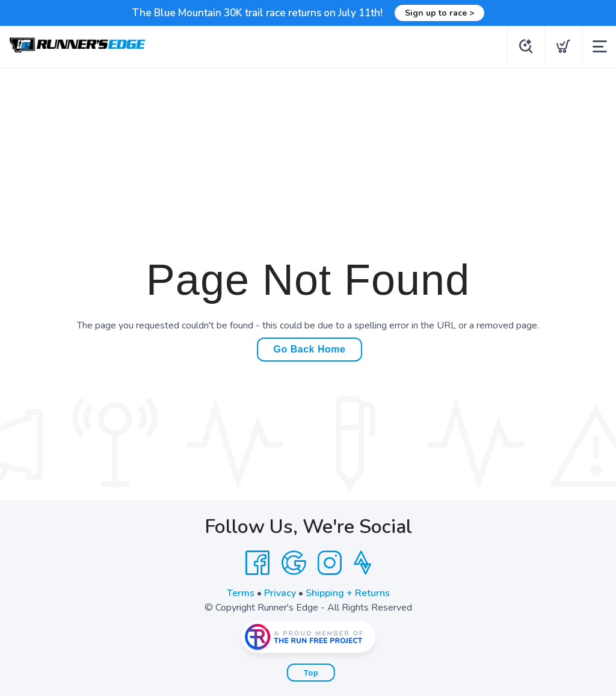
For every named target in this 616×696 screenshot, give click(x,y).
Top (311, 673)
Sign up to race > (439, 13)
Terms (241, 593)
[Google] (294, 563)
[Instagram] (330, 563)
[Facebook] (257, 563)
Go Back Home (310, 349)
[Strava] (362, 563)
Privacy (280, 593)
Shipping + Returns (348, 593)
